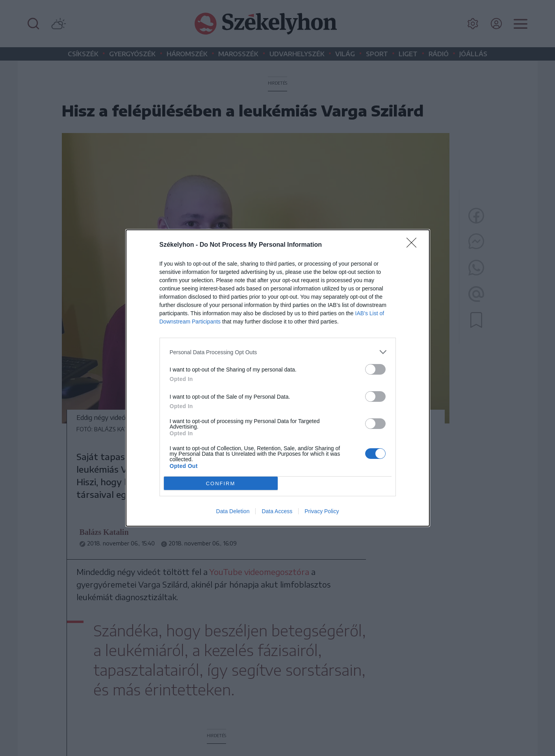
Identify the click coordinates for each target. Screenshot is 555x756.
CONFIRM (221, 483)
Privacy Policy (322, 511)
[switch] (375, 369)
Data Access (277, 511)
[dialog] (278, 378)
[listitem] (278, 352)
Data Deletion (233, 511)
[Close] (414, 245)
